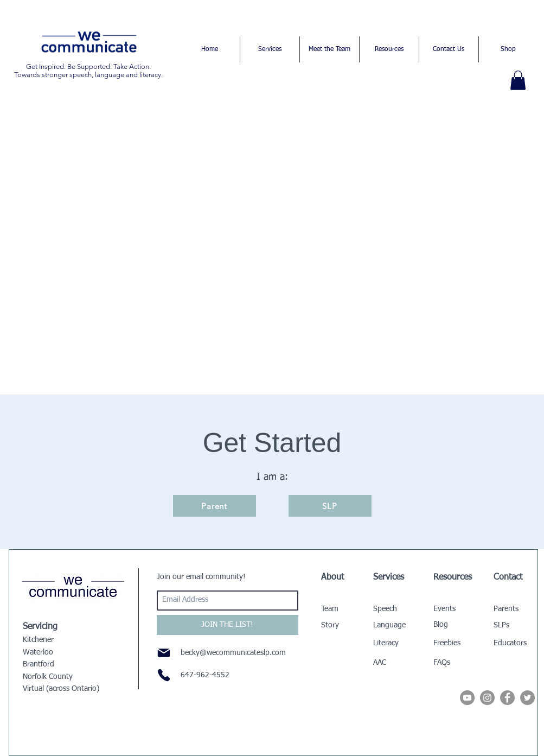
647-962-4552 (205, 675)
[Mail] (164, 653)
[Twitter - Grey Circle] (527, 698)
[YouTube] (467, 698)
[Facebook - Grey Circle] (507, 698)
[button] (518, 80)
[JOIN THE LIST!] (228, 625)
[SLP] (330, 506)
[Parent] (215, 506)
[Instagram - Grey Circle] (487, 698)
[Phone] (164, 675)
